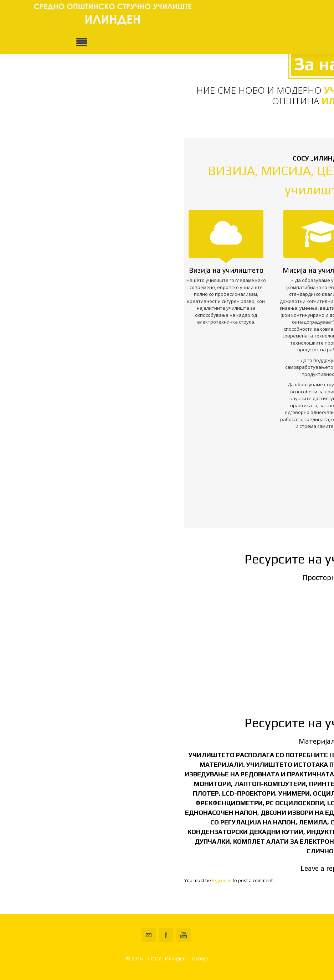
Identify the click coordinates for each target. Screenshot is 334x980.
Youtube (184, 935)
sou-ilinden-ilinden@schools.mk (149, 935)
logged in (222, 880)
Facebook (166, 935)
